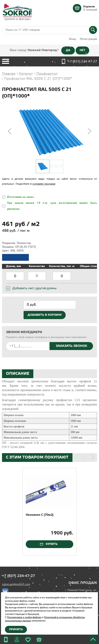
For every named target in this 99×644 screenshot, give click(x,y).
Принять (16, 629)
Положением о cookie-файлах (24, 617)
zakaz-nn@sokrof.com (16, 584)
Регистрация (88, 39)
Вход (72, 39)
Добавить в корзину (45, 315)
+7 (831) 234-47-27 (82, 62)
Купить (52, 544)
